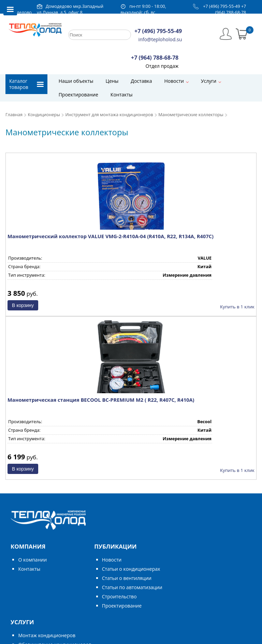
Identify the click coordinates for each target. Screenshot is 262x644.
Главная (14, 115)
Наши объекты (76, 81)
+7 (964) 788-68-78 (231, 9)
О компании (32, 560)
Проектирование (78, 95)
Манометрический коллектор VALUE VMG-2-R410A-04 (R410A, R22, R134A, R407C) (111, 236)
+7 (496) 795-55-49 (222, 6)
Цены (112, 81)
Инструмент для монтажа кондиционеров (109, 115)
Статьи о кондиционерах (131, 569)
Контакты (122, 95)
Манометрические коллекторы (191, 115)
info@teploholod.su (160, 39)
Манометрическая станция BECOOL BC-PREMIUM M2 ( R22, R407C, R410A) (101, 400)
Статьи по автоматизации (132, 587)
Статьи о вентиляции (127, 578)
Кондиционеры (44, 115)
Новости (174, 81)
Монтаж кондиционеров (47, 635)
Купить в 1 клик (237, 307)
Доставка (141, 81)
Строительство (119, 596)
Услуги (209, 81)
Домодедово (19, 12)
